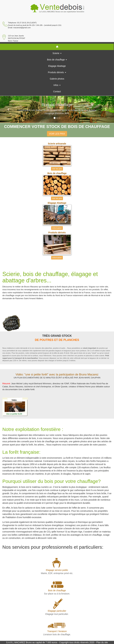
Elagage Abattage (57, 66)
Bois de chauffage (57, 60)
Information (57, 228)
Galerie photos (57, 79)
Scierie (57, 53)
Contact (57, 91)
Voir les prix (57, 169)
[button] (9, 109)
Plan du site (102, 642)
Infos (57, 85)
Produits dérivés (57, 72)
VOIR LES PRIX (57, 134)
